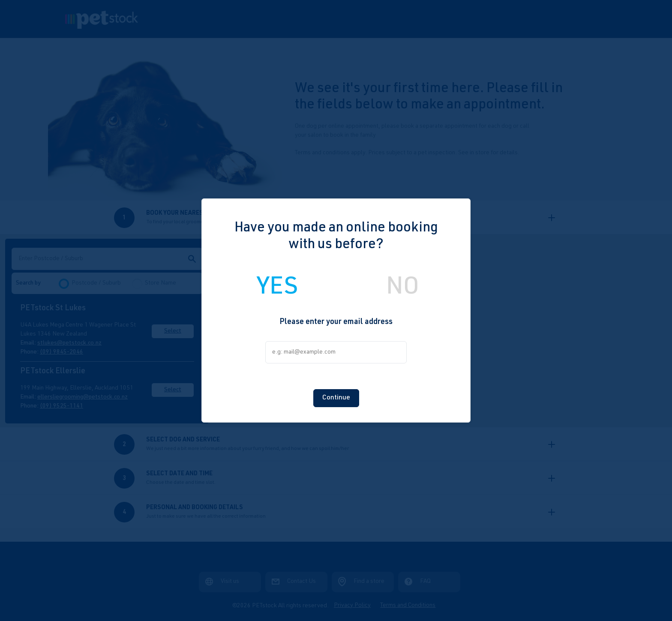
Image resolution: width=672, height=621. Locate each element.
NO (403, 288)
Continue (336, 398)
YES (277, 288)
